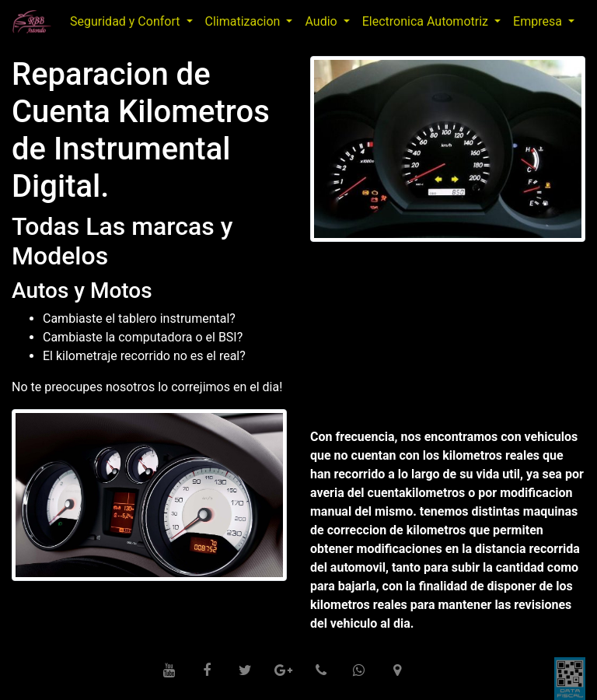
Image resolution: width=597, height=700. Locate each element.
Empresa (539, 21)
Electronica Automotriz (427, 21)
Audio (322, 21)
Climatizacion (244, 21)
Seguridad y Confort (126, 21)
